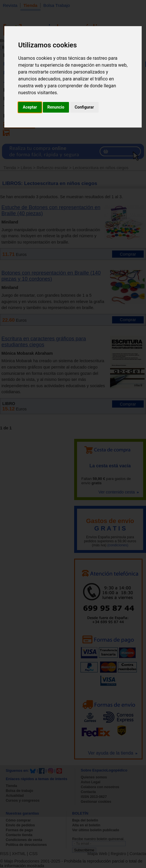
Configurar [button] (84, 107)
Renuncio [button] (56, 107)
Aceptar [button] (30, 107)
